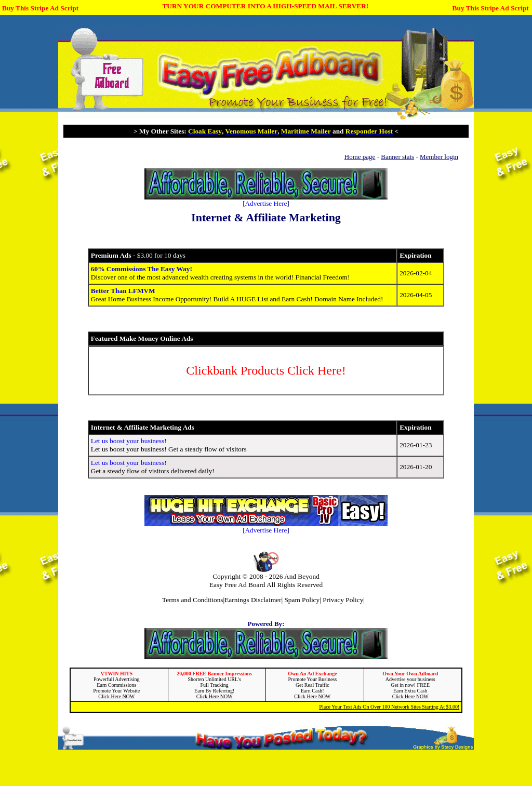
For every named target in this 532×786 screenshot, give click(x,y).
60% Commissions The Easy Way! (142, 269)
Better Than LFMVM (123, 291)
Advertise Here (266, 203)
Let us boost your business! (129, 441)
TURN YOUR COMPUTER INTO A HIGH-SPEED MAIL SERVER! (265, 6)
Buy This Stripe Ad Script (40, 8)
